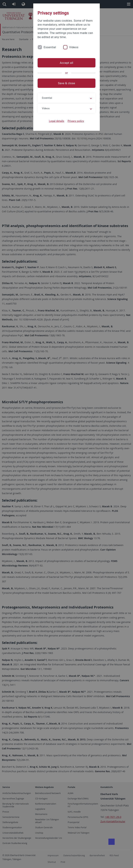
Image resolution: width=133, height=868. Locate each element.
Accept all (66, 63)
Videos (74, 47)
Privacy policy (76, 121)
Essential (50, 47)
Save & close (67, 83)
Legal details (57, 121)
